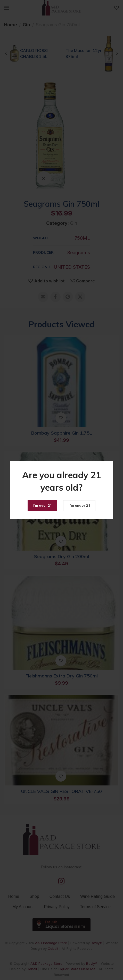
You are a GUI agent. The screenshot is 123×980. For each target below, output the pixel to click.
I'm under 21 (79, 505)
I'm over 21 (42, 505)
